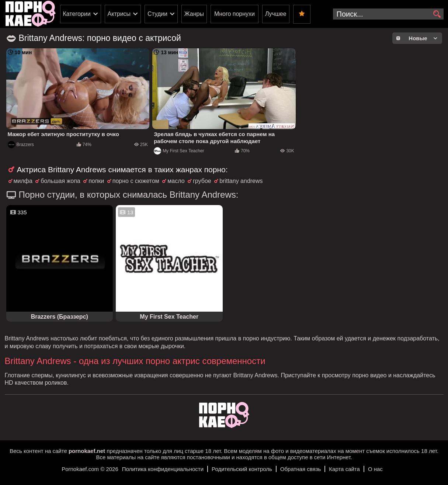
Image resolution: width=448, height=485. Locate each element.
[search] (437, 14)
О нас (375, 469)
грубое (202, 181)
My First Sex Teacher (179, 151)
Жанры (194, 14)
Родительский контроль (242, 469)
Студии (157, 14)
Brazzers (21, 145)
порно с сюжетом (136, 181)
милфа (23, 181)
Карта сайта (344, 469)
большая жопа (60, 181)
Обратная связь (301, 469)
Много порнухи (235, 14)
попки (96, 181)
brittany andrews (241, 181)
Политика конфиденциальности (163, 469)
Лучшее (276, 14)
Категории (77, 14)
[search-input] (388, 14)
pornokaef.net (87, 451)
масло (176, 181)
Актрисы (119, 14)
